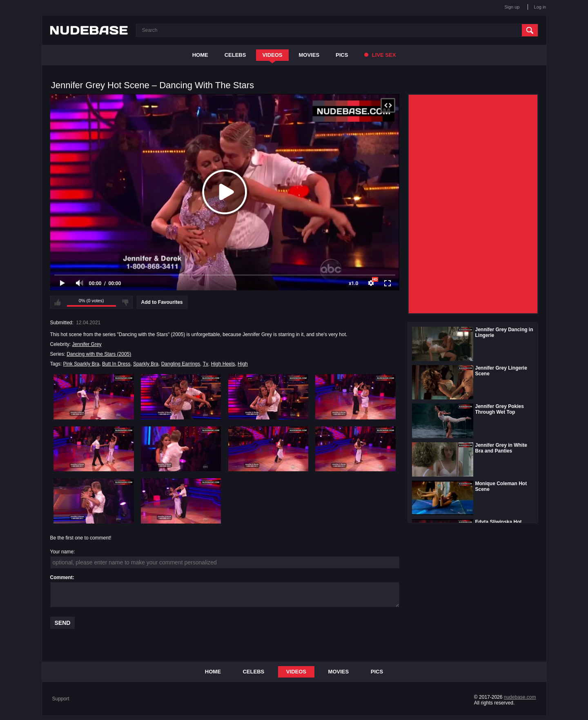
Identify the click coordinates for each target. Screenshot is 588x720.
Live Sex (380, 55)
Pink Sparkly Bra (81, 364)
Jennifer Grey (87, 344)
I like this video (58, 302)
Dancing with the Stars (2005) (99, 354)
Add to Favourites (162, 302)
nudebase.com (520, 697)
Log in (540, 7)
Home (200, 55)
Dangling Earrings (181, 364)
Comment (61, 577)
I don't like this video (125, 302)
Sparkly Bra (146, 364)
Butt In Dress (116, 364)
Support (61, 699)
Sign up (512, 7)
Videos (272, 55)
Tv (206, 364)
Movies (309, 55)
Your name (62, 552)
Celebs (235, 55)
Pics (342, 55)
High (243, 364)
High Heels (223, 364)
